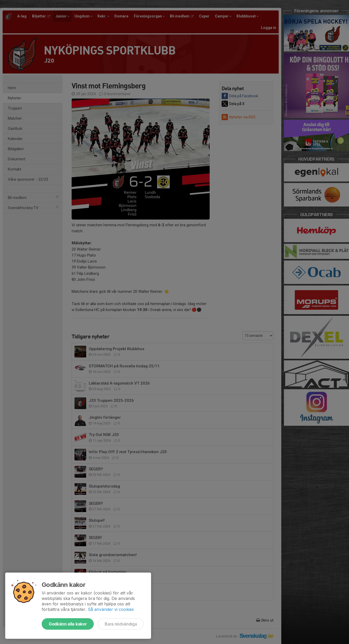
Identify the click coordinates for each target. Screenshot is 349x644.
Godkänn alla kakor (68, 624)
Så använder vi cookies (111, 609)
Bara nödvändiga (121, 624)
